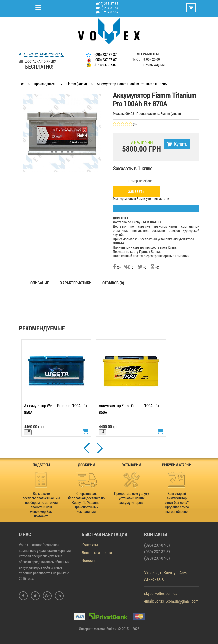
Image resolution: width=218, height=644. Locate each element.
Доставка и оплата (97, 552)
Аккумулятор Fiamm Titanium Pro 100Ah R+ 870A (132, 84)
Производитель (45, 84)
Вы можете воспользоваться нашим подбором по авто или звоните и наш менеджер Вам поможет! (41, 505)
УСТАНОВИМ (132, 465)
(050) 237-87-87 (107, 8)
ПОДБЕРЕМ (41, 465)
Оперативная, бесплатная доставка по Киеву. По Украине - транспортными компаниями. (86, 502)
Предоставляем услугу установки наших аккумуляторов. (132, 498)
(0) (117, 267)
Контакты (90, 545)
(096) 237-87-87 (107, 3)
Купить (177, 144)
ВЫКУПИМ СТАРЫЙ (177, 465)
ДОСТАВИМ (86, 465)
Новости (89, 560)
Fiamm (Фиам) (77, 84)
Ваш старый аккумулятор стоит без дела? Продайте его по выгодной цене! (177, 502)
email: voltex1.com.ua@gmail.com (171, 601)
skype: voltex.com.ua (161, 593)
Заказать (136, 191)
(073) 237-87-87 (107, 12)
